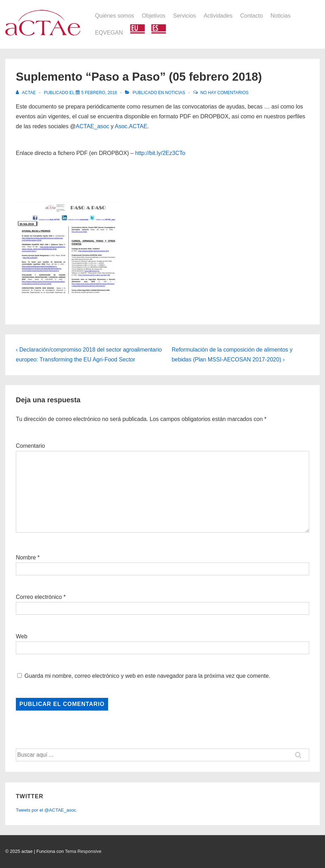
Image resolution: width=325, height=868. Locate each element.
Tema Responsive (83, 851)
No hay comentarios (224, 93)
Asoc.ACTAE (131, 126)
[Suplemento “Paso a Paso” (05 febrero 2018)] (99, 93)
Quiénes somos (115, 16)
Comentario (30, 446)
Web (22, 636)
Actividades (218, 16)
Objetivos (154, 16)
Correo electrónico (39, 597)
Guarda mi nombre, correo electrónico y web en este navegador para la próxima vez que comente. (147, 676)
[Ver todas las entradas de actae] (26, 93)
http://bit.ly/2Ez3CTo (160, 153)
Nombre (26, 557)
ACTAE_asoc (92, 126)
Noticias (280, 16)
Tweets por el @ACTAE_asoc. (47, 810)
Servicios (185, 16)
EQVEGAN (109, 33)
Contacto (251, 16)
